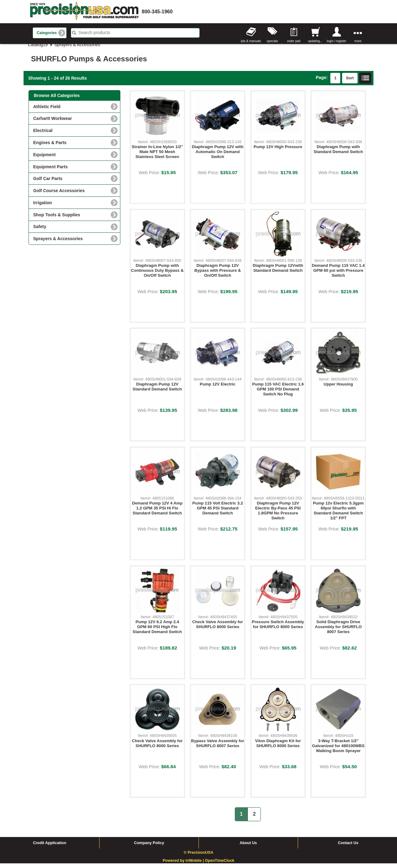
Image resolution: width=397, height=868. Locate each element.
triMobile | (195, 866)
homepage (84, 12)
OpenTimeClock (220, 866)
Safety (40, 231)
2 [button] (254, 819)
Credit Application (49, 848)
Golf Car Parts (48, 183)
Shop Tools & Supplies (57, 219)
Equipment (44, 159)
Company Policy (149, 848)
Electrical (43, 135)
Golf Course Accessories (59, 195)
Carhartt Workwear (53, 123)
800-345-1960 (157, 12)
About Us (248, 848)
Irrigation (43, 207)
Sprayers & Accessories (77, 49)
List (365, 83)
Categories (47, 33)
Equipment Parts (50, 171)
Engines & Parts (50, 147)
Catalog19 (38, 49)
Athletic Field (47, 111)
